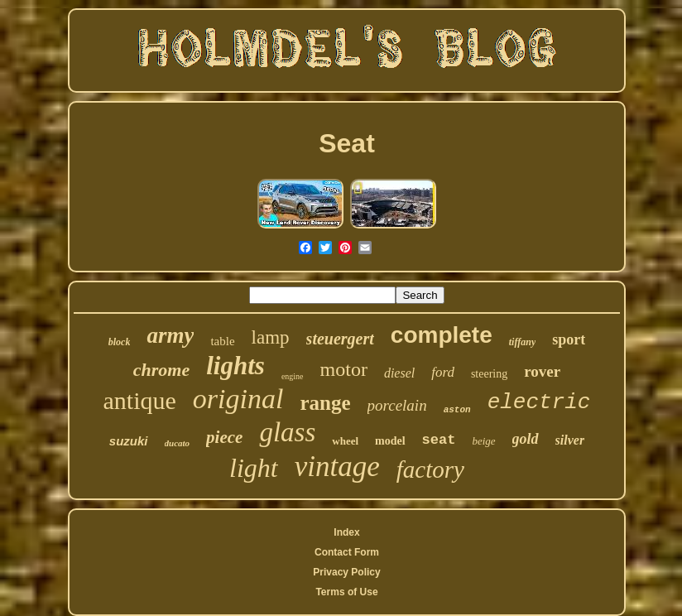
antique (140, 400)
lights (235, 366)
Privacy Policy (346, 572)
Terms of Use (346, 592)
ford (443, 372)
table (222, 341)
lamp (271, 337)
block (120, 342)
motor (344, 369)
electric (539, 402)
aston (457, 410)
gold (526, 439)
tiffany (522, 342)
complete (442, 335)
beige (483, 441)
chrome (161, 370)
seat (439, 440)
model (390, 441)
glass (287, 432)
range (325, 403)
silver (570, 440)
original (238, 399)
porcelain (397, 405)
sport (569, 339)
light (254, 468)
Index (346, 532)
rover (542, 371)
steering (489, 374)
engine (293, 376)
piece (224, 437)
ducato (178, 443)
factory (430, 469)
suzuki (129, 441)
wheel (345, 441)
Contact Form (347, 552)
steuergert (340, 339)
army (170, 335)
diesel (399, 373)
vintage (337, 467)
